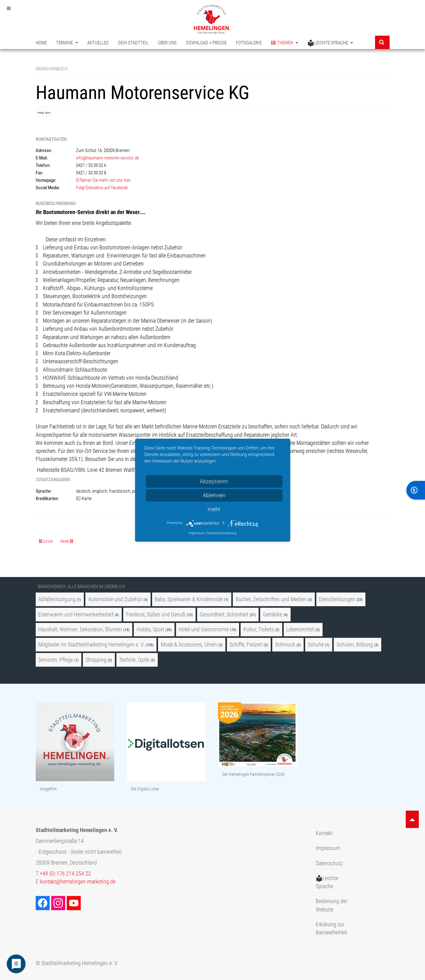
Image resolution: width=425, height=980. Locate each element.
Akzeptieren (214, 481)
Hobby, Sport (44, 113)
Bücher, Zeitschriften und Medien (271, 599)
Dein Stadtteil (133, 43)
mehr (214, 509)
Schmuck (285, 645)
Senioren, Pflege (56, 660)
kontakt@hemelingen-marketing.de (78, 882)
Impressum (328, 848)
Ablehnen (214, 495)
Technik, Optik (134, 660)
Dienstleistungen (337, 599)
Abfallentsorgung (57, 599)
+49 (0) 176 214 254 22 (65, 874)
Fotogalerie (249, 43)
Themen (285, 43)
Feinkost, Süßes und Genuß (156, 615)
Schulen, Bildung (355, 645)
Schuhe (316, 645)
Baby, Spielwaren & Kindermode (189, 599)
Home (41, 43)
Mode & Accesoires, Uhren (190, 645)
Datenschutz (329, 863)
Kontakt (324, 833)
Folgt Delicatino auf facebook (102, 188)
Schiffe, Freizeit (246, 645)
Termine (67, 43)
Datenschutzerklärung (221, 533)
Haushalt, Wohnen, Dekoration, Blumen (80, 629)
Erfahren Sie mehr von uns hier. (104, 180)
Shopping (96, 660)
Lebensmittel (300, 629)
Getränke (273, 615)
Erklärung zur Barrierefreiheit (331, 929)
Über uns (167, 43)
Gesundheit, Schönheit (224, 615)
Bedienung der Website (331, 905)
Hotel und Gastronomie (204, 629)
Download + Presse (206, 43)
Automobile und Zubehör (115, 599)
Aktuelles (98, 43)
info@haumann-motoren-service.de (108, 158)
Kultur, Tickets (259, 629)
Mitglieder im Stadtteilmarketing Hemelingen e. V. (91, 645)
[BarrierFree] (416, 490)
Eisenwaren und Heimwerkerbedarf (76, 615)
